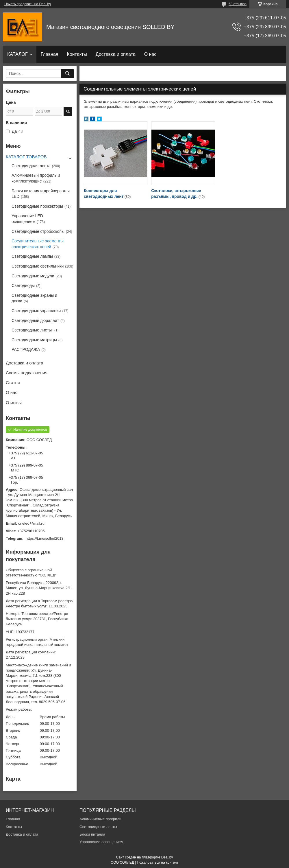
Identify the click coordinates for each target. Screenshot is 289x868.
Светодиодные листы (32, 330)
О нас (150, 54)
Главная (50, 54)
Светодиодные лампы (32, 256)
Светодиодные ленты (98, 827)
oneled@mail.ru (31, 523)
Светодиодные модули (33, 276)
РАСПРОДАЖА (26, 349)
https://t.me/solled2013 (45, 538)
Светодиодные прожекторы (37, 206)
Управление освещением (101, 842)
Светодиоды (23, 285)
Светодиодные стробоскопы (38, 231)
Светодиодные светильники (38, 266)
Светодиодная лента (31, 166)
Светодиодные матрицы (34, 340)
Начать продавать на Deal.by (28, 4)
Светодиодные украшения (36, 311)
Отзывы (14, 402)
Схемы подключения (27, 373)
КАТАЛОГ (17, 54)
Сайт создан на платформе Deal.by (145, 857)
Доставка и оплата (116, 54)
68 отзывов (238, 4)
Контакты (77, 54)
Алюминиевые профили (100, 819)
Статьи (13, 383)
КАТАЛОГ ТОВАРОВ (26, 157)
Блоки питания (92, 834)
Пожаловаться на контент (158, 863)
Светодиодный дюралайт (35, 320)
